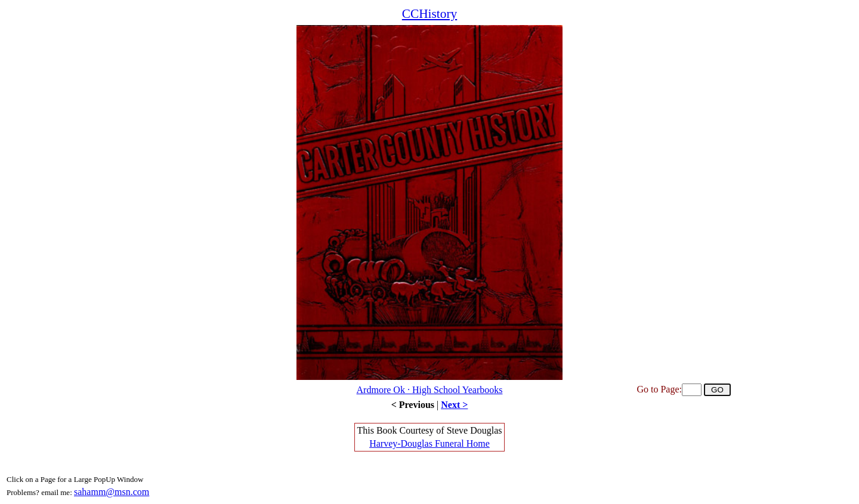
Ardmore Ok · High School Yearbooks (430, 390)
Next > (454, 405)
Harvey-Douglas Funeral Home (429, 443)
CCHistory (429, 14)
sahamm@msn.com (112, 492)
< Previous (413, 405)
